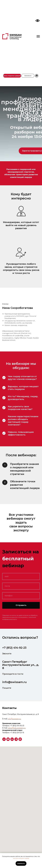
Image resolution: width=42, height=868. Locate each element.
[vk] (4, 739)
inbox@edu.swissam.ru (17, 728)
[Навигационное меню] (38, 36)
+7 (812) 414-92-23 (14, 648)
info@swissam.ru (14, 682)
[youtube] (8, 739)
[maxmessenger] (20, 739)
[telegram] (16, 739)
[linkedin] (12, 739)
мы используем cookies (21, 858)
